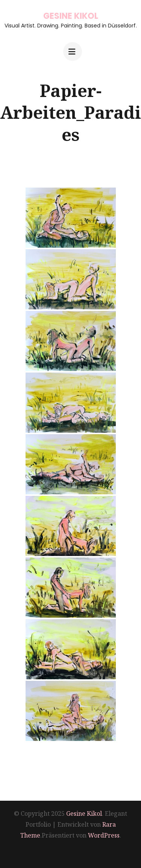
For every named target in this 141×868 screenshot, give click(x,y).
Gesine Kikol (71, 16)
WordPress (104, 835)
